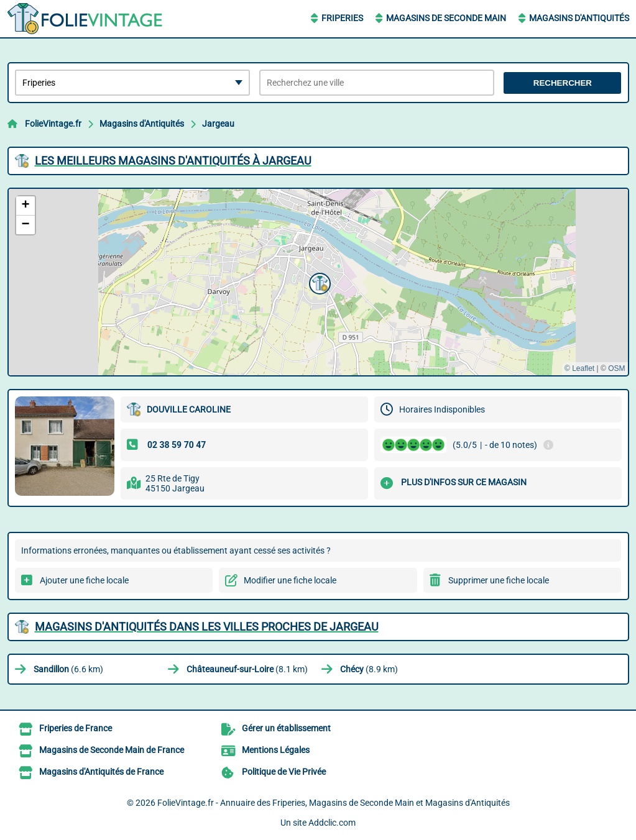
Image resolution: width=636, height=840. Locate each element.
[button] (318, 282)
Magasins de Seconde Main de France (112, 750)
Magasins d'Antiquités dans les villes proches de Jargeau (207, 627)
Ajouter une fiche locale (84, 580)
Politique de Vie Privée (284, 772)
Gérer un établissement (286, 728)
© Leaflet (579, 368)
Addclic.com (332, 823)
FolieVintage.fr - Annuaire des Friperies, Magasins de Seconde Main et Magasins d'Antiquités (334, 803)
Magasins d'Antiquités (579, 18)
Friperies (342, 18)
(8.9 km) (369, 669)
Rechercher (563, 83)
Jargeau (218, 124)
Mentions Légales (276, 750)
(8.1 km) (247, 669)
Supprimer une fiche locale (499, 580)
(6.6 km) (68, 669)
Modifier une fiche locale (290, 580)
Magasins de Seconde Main (446, 18)
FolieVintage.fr (53, 124)
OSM (616, 368)
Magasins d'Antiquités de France (101, 772)
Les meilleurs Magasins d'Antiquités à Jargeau (173, 161)
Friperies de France (76, 728)
